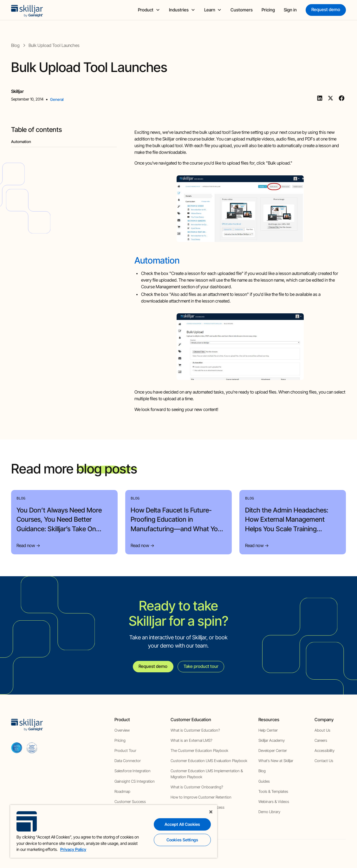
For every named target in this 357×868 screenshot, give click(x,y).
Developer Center (273, 751)
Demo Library (269, 812)
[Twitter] (331, 98)
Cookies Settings (182, 840)
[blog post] (54, 46)
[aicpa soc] (17, 748)
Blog (262, 771)
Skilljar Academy (272, 740)
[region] (114, 831)
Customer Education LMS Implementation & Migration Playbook (207, 774)
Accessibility (325, 751)
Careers (321, 740)
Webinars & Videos (274, 802)
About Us (322, 730)
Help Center (268, 730)
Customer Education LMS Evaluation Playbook (209, 761)
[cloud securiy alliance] (32, 748)
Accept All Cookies (182, 824)
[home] (27, 10)
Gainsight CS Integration (135, 781)
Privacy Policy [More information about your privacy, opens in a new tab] (73, 849)
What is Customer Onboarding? (197, 787)
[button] (149, 10)
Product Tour (125, 751)
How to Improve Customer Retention (201, 797)
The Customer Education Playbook (199, 751)
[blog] (15, 46)
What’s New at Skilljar (276, 761)
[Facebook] (341, 98)
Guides (264, 781)
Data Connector (128, 761)
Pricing (268, 10)
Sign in (290, 10)
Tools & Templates (273, 791)
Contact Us (324, 761)
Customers (242, 10)
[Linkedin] (320, 98)
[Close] (211, 812)
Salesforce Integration (133, 771)
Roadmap (122, 791)
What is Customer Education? (195, 730)
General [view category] (57, 99)
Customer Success (130, 802)
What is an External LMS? (191, 740)
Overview (122, 730)
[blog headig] (64, 142)
